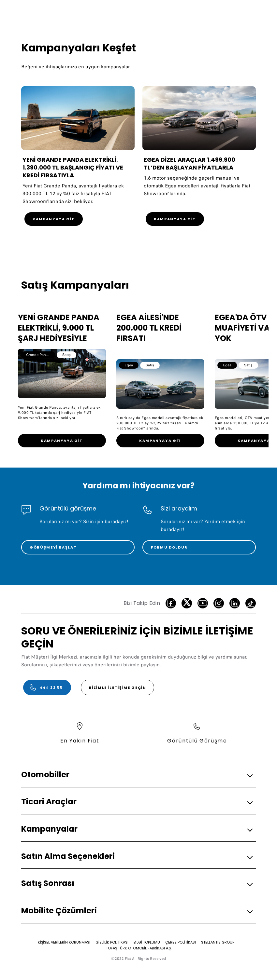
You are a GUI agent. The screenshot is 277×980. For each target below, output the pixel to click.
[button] (137, 775)
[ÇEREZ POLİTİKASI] (181, 942)
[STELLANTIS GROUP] (218, 942)
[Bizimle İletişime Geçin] (118, 687)
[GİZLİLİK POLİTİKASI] (112, 942)
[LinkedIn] (235, 603)
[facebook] (171, 603)
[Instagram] (219, 603)
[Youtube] (203, 603)
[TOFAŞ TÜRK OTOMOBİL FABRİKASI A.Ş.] (139, 948)
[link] (62, 441)
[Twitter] (187, 603)
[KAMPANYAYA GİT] (54, 219)
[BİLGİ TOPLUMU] (147, 942)
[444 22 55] (47, 687)
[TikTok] (251, 603)
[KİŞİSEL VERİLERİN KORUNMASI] (64, 942)
